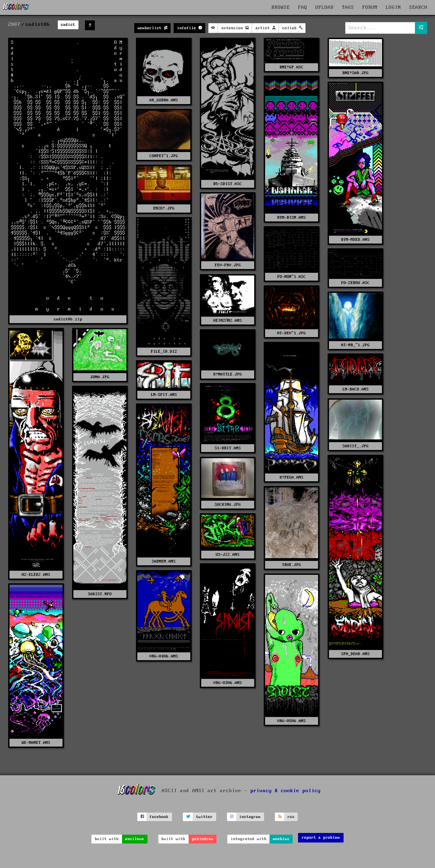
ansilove (135, 839)
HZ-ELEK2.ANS (36, 575)
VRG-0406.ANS (164, 656)
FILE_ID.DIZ (164, 352)
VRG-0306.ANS (228, 683)
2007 (14, 24)
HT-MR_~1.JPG (355, 345)
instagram (250, 817)
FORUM (370, 7)
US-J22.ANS (228, 555)
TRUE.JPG (292, 565)
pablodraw (203, 839)
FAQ (303, 7)
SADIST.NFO (100, 594)
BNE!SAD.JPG (356, 73)
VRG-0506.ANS (292, 721)
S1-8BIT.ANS (228, 448)
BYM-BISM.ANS (292, 218)
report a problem (321, 838)
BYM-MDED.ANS (355, 240)
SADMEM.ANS (164, 561)
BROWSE (281, 7)
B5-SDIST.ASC (228, 184)
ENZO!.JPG (164, 208)
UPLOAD (325, 7)
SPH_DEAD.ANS (355, 654)
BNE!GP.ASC (292, 67)
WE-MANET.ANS (36, 743)
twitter (204, 817)
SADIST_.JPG (356, 446)
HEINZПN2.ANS (228, 321)
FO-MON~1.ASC (292, 277)
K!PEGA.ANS (292, 477)
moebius (281, 839)
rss (291, 817)
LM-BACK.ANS (356, 389)
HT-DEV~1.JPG (292, 333)
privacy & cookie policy (286, 791)
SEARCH (418, 7)
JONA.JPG (100, 377)
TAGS (348, 7)
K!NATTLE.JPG (228, 374)
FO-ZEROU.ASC (355, 283)
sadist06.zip (68, 319)
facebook (159, 817)
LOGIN (393, 7)
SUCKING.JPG (228, 505)
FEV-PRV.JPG (228, 265)
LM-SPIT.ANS (164, 395)
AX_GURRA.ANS (164, 100)
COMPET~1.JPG (164, 156)
